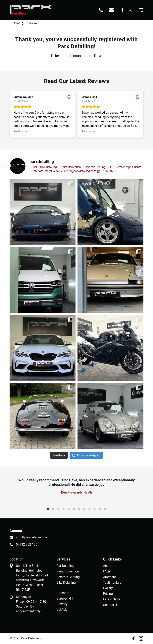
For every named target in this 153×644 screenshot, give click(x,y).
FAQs (107, 571)
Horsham (63, 593)
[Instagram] (130, 10)
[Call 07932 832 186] (101, 10)
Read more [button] (20, 131)
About (107, 566)
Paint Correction (68, 571)
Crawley (62, 604)
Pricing (108, 594)
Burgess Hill (65, 598)
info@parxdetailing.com (33, 537)
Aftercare (109, 577)
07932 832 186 (27, 544)
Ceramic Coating (68, 577)
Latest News (112, 599)
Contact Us (111, 605)
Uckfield (62, 610)
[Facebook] (122, 10)
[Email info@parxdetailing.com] (112, 10)
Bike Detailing (66, 583)
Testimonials (112, 583)
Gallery (108, 588)
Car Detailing (65, 566)
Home (16, 23)
